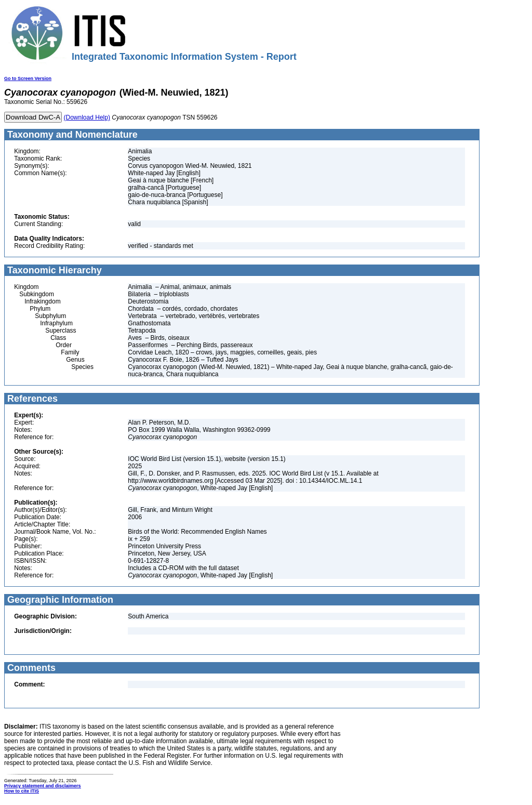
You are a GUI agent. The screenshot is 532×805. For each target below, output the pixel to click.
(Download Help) (87, 117)
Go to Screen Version (28, 78)
